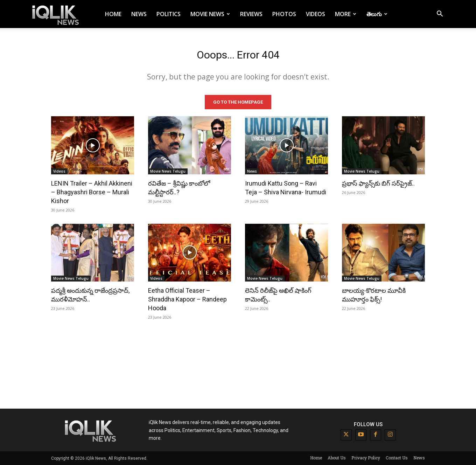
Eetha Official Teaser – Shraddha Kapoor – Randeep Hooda (187, 299)
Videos (316, 14)
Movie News (210, 14)
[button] (440, 15)
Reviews (251, 14)
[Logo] (57, 14)
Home (113, 14)
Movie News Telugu (168, 171)
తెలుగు (377, 14)
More (346, 14)
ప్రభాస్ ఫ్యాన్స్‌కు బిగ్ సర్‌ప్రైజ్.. (378, 183)
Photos (284, 14)
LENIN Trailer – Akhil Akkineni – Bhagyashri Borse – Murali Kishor (92, 192)
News (139, 14)
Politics (169, 14)
